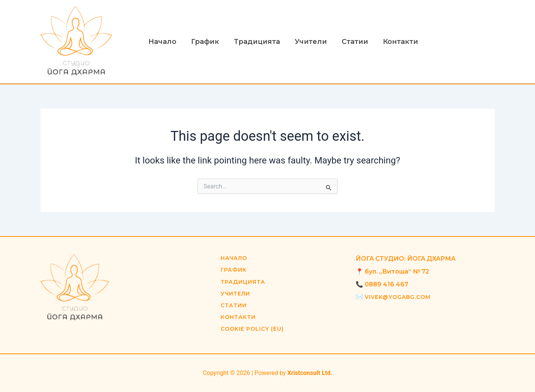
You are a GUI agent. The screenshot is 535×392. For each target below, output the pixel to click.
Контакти (394, 42)
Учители (307, 42)
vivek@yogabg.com (398, 297)
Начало (162, 42)
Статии (350, 42)
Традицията (254, 42)
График (203, 42)
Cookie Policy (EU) (253, 329)
